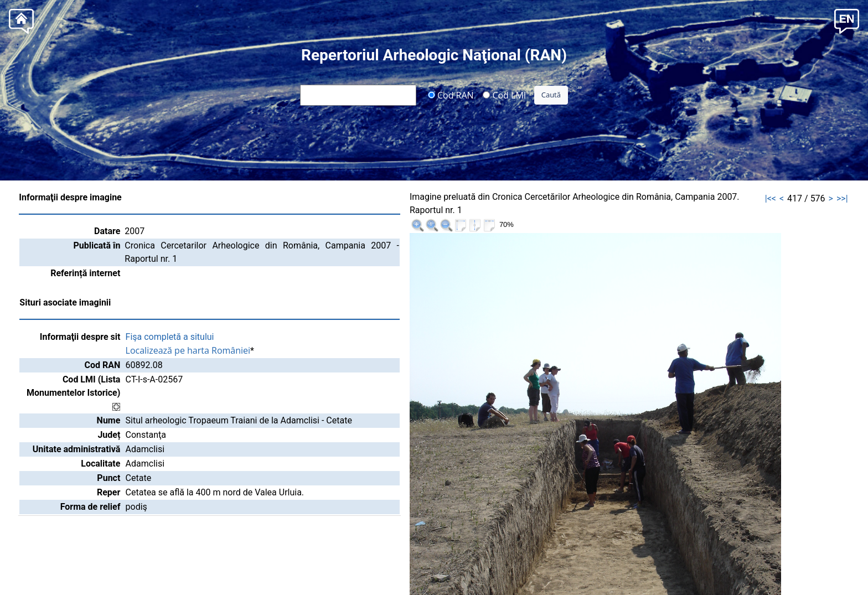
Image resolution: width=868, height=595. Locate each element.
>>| (842, 198)
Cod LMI (504, 95)
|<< (771, 198)
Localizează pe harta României (188, 350)
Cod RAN (451, 95)
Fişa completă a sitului (170, 337)
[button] (847, 20)
